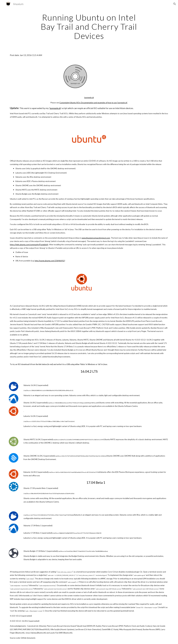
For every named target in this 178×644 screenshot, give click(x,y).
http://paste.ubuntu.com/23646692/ (50, 261)
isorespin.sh (89, 97)
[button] (175, 4)
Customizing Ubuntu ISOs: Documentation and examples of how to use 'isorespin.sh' (93, 103)
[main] (89, 27)
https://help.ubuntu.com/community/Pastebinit (29, 245)
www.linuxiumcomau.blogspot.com (96, 238)
